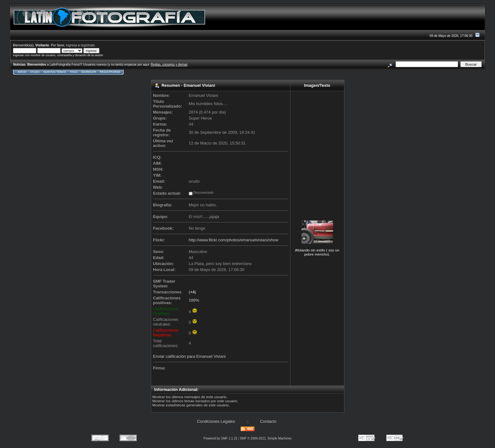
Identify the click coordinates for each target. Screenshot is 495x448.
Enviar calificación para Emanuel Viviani (189, 356)
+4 (192, 292)
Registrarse (110, 72)
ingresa (72, 45)
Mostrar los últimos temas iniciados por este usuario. (195, 401)
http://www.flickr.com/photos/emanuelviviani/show (234, 240)
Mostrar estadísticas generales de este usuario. (191, 405)
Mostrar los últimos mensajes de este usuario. (190, 397)
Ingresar (89, 72)
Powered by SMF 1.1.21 (221, 438)
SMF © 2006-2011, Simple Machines (266, 438)
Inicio (22, 72)
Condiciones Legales (216, 421)
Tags (74, 72)
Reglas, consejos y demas (169, 65)
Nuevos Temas (55, 72)
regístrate (87, 45)
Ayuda (35, 72)
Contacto (268, 421)
